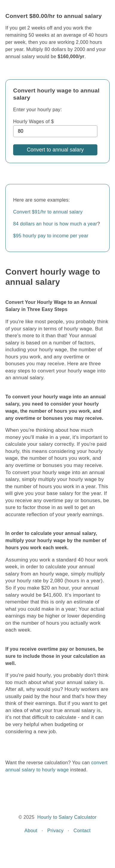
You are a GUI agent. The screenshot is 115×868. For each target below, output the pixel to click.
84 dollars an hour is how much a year (55, 224)
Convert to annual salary (55, 150)
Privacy (55, 831)
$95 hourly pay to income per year (51, 236)
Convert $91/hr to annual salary (48, 212)
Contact (82, 831)
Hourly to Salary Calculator (67, 817)
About (31, 831)
